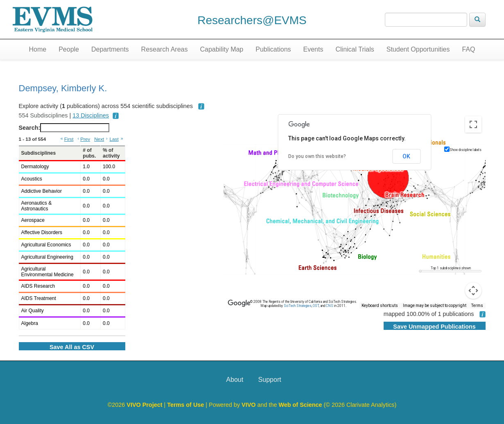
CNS (330, 306)
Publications (273, 49)
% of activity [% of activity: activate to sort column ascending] (111, 153)
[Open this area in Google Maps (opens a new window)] (239, 303)
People (69, 49)
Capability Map (221, 49)
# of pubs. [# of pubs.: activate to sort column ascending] (89, 153)
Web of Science (300, 405)
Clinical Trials (355, 49)
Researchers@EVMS (252, 20)
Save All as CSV (72, 347)
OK (406, 156)
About (235, 380)
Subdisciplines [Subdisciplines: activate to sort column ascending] (39, 153)
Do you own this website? (317, 156)
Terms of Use (186, 405)
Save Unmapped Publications (434, 327)
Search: (64, 128)
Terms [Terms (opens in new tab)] (477, 306)
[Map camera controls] (473, 291)
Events (313, 49)
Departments (110, 49)
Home (37, 49)
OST (316, 306)
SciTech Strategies (298, 306)
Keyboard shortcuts (380, 306)
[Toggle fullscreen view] (473, 124)
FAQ (468, 49)
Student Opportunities (418, 49)
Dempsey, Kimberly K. (63, 88)
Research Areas (165, 49)
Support (270, 380)
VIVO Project (145, 405)
